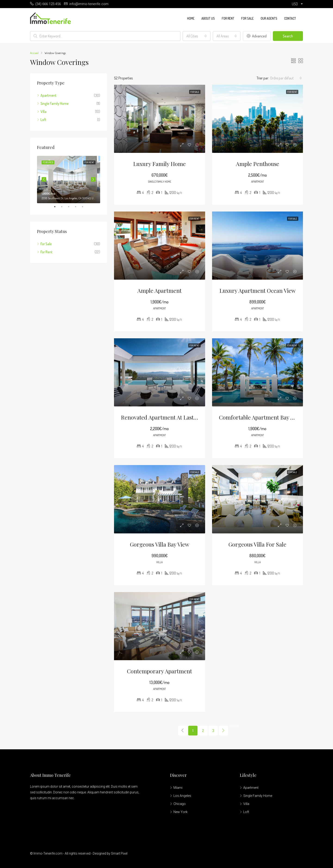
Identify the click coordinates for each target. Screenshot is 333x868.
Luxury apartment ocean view (257, 290)
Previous (44, 179)
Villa (43, 112)
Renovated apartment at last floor (165, 417)
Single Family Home (55, 103)
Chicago (180, 804)
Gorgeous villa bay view (160, 544)
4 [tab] (78, 207)
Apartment (48, 95)
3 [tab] (71, 207)
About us (208, 18)
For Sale (247, 18)
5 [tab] (85, 207)
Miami (178, 788)
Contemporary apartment (159, 671)
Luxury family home (159, 164)
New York (180, 812)
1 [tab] (57, 207)
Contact (290, 18)
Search (288, 36)
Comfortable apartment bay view (261, 417)
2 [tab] (64, 207)
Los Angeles (182, 796)
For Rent (228, 18)
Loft (43, 120)
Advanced (257, 36)
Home (191, 18)
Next (93, 179)
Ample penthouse (257, 164)
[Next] (223, 731)
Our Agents (269, 18)
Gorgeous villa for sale (257, 544)
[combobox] (197, 36)
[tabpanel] (69, 180)
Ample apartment (159, 290)
